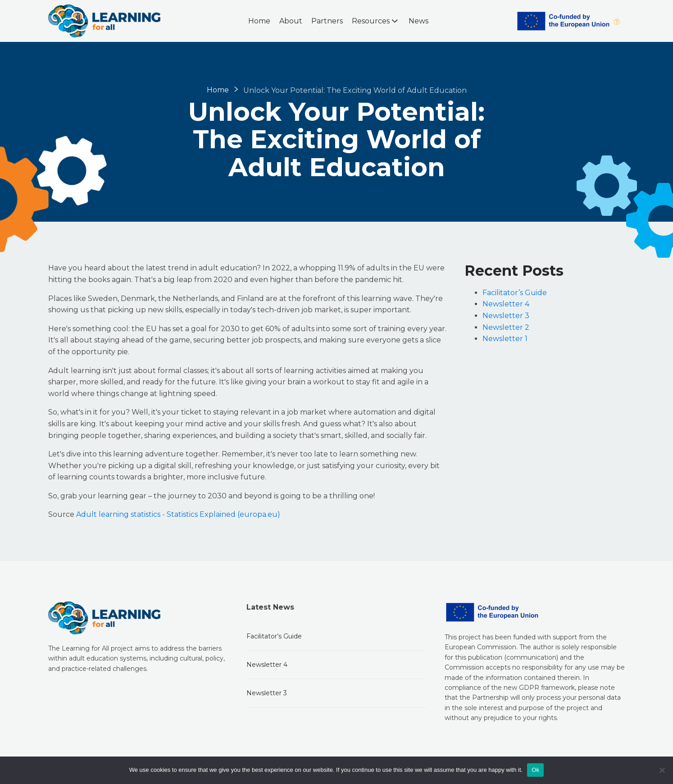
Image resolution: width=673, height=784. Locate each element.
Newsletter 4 (506, 304)
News (418, 21)
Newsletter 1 (505, 339)
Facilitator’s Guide (515, 293)
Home (259, 21)
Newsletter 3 (506, 316)
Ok (535, 770)
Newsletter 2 (506, 327)
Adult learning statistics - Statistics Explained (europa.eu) (178, 514)
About (291, 21)
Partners (327, 21)
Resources (376, 21)
